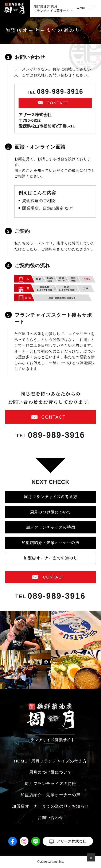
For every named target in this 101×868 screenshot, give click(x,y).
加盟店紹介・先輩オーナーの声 (50, 542)
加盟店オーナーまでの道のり (50, 558)
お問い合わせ (50, 818)
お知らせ (80, 806)
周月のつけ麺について (51, 512)
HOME (21, 761)
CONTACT (58, 103)
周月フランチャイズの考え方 (50, 496)
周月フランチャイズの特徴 (51, 527)
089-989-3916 (60, 92)
